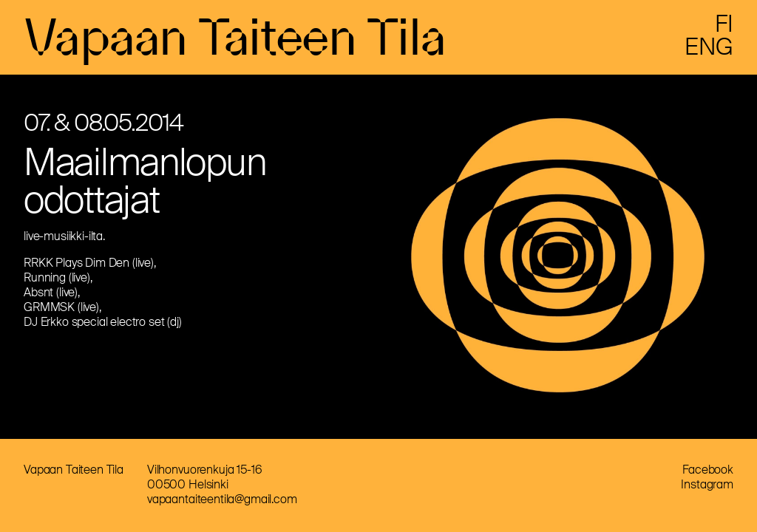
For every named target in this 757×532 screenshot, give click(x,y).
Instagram (707, 484)
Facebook (708, 470)
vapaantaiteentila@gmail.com (222, 499)
